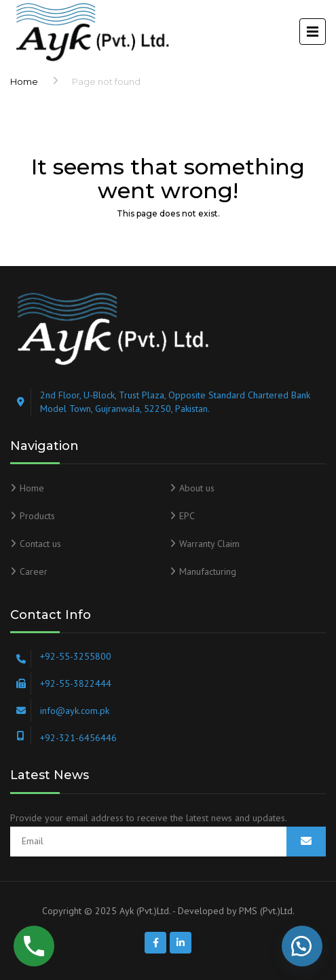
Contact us (40, 544)
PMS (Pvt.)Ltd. (267, 911)
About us (197, 488)
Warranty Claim (209, 544)
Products (37, 516)
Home (24, 81)
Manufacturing (208, 571)
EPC (187, 516)
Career (34, 571)
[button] (302, 946)
